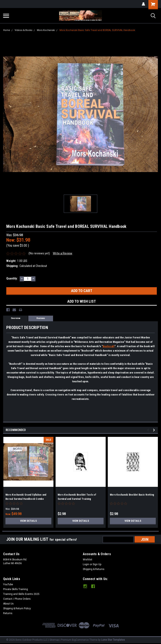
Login (86, 564)
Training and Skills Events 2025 (21, 594)
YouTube (8, 584)
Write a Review (63, 253)
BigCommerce (80, 640)
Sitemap (54, 640)
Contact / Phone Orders (17, 599)
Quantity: (12, 278)
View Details (29, 521)
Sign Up (97, 564)
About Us (8, 604)
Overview (16, 318)
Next (155, 430)
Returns (8, 613)
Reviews (41, 318)
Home (7, 30)
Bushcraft (109, 346)
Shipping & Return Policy (17, 608)
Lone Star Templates (113, 640)
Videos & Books (23, 30)
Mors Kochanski (46, 30)
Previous (149, 430)
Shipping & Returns (94, 569)
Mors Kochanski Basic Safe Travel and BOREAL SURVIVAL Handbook (97, 30)
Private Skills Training (16, 589)
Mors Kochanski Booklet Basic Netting (132, 495)
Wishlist (88, 560)
